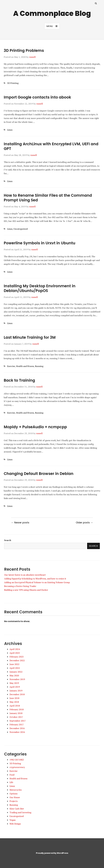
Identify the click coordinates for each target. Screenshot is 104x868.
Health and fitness (25, 366)
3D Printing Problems (24, 51)
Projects (14, 801)
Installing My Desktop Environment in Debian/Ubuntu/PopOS (40, 288)
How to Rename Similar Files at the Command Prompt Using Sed (48, 198)
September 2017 (18, 721)
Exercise (11, 366)
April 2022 (15, 668)
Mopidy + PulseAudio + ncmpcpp (35, 427)
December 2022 (17, 660)
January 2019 (16, 691)
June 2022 (14, 664)
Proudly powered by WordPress (52, 853)
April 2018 (15, 706)
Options (13, 794)
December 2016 (17, 728)
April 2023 (15, 653)
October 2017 (16, 717)
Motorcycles (16, 790)
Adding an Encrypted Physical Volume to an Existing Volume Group (37, 582)
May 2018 (14, 702)
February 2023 (17, 657)
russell (32, 57)
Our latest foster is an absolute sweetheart (25, 575)
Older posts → (84, 523)
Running (39, 366)
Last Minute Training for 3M (30, 337)
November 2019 (17, 679)
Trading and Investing (20, 812)
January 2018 (16, 713)
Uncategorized (21, 229)
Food (12, 775)
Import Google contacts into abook (37, 97)
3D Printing (13, 83)
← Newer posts (20, 523)
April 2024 (15, 649)
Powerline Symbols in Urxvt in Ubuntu (40, 243)
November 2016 (17, 732)
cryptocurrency (17, 767)
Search (8, 540)
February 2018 (17, 709)
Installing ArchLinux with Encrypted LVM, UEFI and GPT (51, 146)
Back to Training (19, 380)
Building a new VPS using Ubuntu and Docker (26, 590)
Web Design (15, 824)
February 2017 (17, 724)
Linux (10, 130)
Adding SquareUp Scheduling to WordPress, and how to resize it (35, 579)
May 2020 (14, 675)
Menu (50, 26)
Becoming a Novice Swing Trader (20, 586)
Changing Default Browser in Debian (39, 474)
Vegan (13, 820)
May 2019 (14, 683)
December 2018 (17, 694)
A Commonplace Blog (52, 13)
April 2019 (15, 687)
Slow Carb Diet (17, 809)
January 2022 (16, 672)
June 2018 (14, 698)
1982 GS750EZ (17, 760)
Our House (15, 797)
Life (11, 782)
